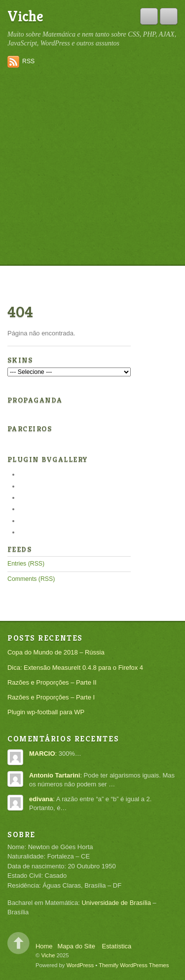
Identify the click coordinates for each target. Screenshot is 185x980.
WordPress (80, 965)
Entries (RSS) (26, 564)
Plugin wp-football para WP (46, 712)
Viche (25, 16)
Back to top (18, 943)
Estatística (117, 946)
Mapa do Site (76, 946)
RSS (28, 61)
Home (44, 946)
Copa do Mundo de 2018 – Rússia (56, 652)
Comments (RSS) (31, 579)
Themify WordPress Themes (134, 965)
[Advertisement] (92, 168)
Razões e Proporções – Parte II (52, 682)
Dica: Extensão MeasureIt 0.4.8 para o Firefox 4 (75, 668)
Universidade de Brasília (116, 903)
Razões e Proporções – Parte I (51, 697)
